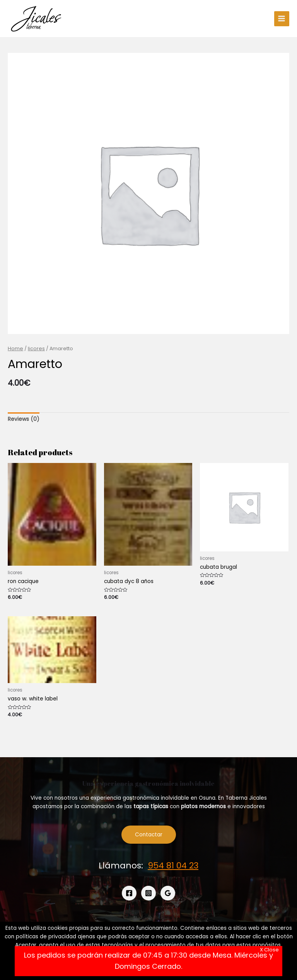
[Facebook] (129, 893)
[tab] (24, 419)
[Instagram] (148, 893)
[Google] (168, 893)
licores (36, 348)
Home (15, 348)
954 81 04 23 (173, 866)
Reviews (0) (24, 419)
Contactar (149, 835)
